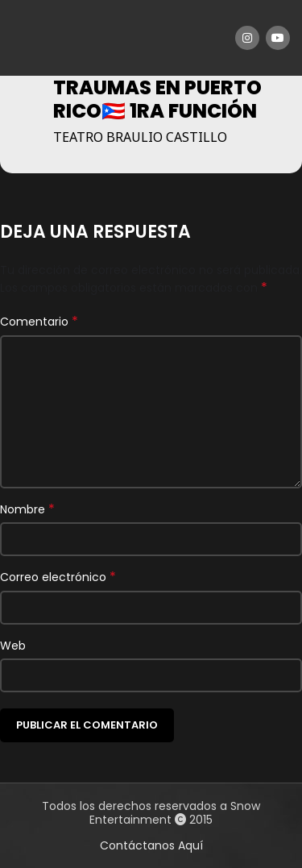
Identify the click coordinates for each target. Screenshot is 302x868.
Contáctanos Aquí (151, 845)
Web (13, 646)
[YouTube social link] (278, 38)
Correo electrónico (58, 577)
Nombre (27, 509)
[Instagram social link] (247, 38)
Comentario (39, 322)
